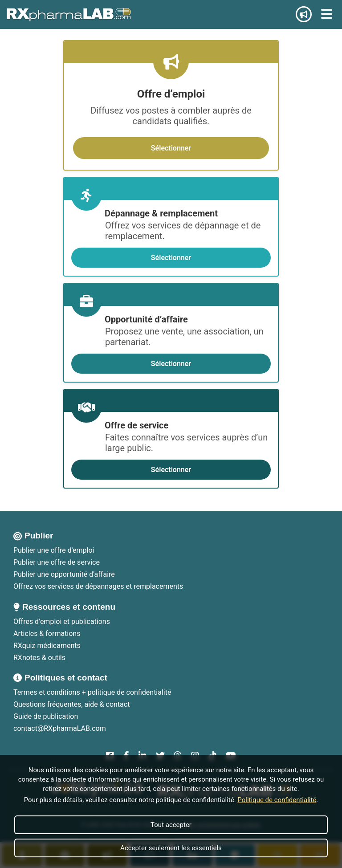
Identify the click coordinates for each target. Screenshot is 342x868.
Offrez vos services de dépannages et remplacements (98, 586)
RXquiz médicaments (47, 646)
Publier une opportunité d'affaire (64, 574)
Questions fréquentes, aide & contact (71, 704)
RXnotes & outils (39, 658)
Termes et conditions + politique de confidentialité (92, 692)
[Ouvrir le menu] (327, 14)
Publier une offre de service (57, 562)
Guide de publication (46, 716)
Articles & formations (47, 634)
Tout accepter (171, 825)
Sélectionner (171, 148)
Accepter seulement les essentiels (171, 848)
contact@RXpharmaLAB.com (60, 728)
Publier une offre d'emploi (54, 550)
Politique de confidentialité (277, 800)
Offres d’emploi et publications (62, 621)
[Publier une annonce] (304, 14)
